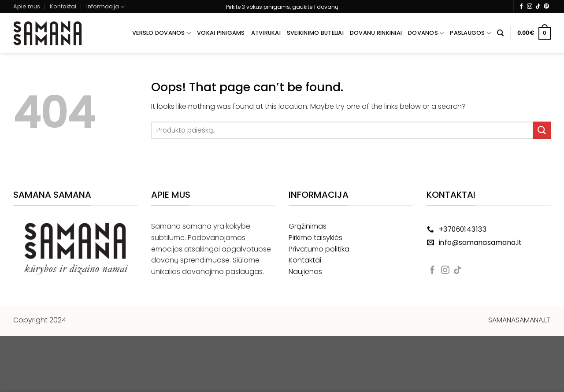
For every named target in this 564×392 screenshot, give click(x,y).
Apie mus (27, 6)
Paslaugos (470, 33)
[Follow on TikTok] (538, 7)
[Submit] (542, 130)
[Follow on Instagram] (530, 7)
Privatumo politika (319, 249)
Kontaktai (63, 6)
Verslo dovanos (161, 33)
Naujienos (305, 272)
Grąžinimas (308, 226)
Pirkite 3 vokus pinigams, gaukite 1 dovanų (282, 7)
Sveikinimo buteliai (315, 33)
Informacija (106, 7)
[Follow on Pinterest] (546, 7)
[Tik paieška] (500, 33)
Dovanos (426, 33)
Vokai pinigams (221, 33)
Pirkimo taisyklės (315, 238)
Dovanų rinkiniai (376, 33)
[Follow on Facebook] (521, 7)
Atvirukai (266, 33)
